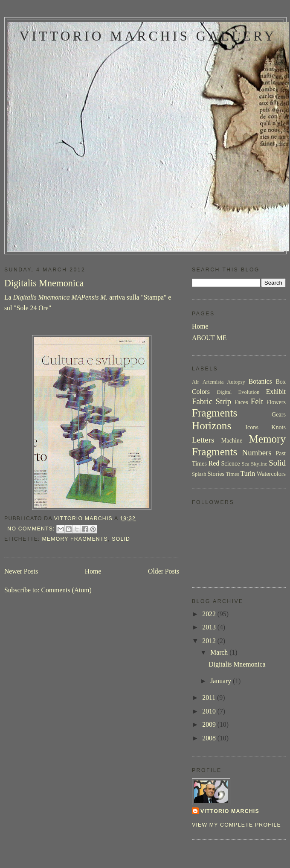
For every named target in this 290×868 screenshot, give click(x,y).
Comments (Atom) (66, 590)
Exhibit (276, 392)
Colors (201, 392)
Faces (241, 402)
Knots (278, 427)
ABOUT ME (209, 338)
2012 (210, 641)
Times (233, 474)
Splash (199, 474)
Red (214, 463)
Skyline (259, 464)
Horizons (212, 426)
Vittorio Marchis (230, 811)
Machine (232, 440)
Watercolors (271, 474)
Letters (203, 440)
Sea (245, 464)
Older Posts (164, 571)
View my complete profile (236, 825)
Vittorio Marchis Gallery (148, 36)
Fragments (215, 413)
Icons (252, 427)
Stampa (154, 297)
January (222, 681)
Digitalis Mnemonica (44, 283)
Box (281, 382)
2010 (210, 711)
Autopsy (236, 382)
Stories (216, 474)
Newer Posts (21, 571)
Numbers (257, 453)
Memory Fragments (75, 539)
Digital (224, 392)
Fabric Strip (212, 401)
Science (230, 463)
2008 (210, 738)
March (220, 652)
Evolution (249, 392)
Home (93, 571)
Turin (248, 473)
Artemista (213, 382)
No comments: (32, 529)
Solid (121, 539)
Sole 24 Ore (33, 308)
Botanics (260, 381)
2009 (210, 724)
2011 (210, 698)
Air (196, 382)
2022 (210, 614)
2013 (210, 627)
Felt (257, 401)
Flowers (276, 402)
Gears (279, 414)
